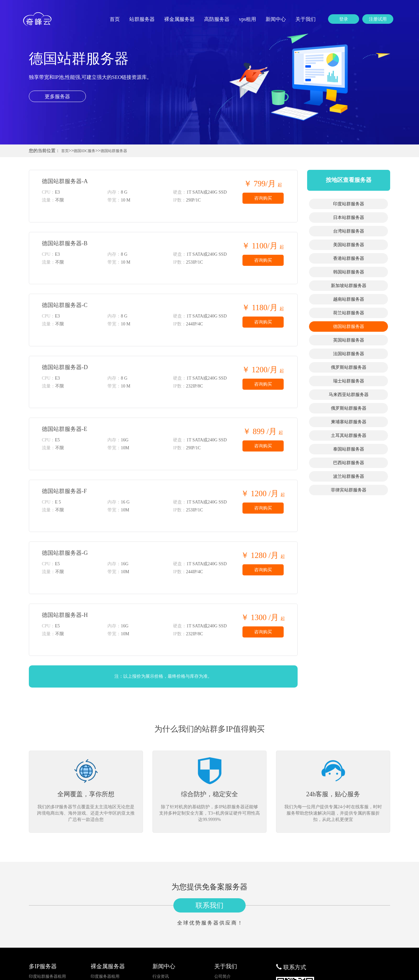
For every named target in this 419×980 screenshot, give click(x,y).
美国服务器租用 (105, 909)
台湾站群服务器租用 (47, 902)
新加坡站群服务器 (349, 286)
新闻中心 (276, 19)
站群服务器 (142, 19)
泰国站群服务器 (349, 449)
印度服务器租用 (105, 886)
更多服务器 (57, 96)
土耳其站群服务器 (349, 436)
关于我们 (306, 19)
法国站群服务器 (349, 354)
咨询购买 (263, 198)
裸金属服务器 (179, 19)
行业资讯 (161, 886)
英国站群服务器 (349, 340)
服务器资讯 (163, 894)
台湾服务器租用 (105, 902)
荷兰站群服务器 (349, 313)
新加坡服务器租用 (107, 932)
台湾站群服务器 (349, 231)
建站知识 (161, 902)
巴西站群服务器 (349, 463)
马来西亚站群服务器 (349, 395)
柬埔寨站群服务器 (349, 422)
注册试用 (378, 19)
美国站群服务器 (349, 245)
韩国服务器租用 (105, 924)
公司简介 (222, 886)
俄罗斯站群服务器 (349, 367)
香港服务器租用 (105, 917)
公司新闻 (161, 909)
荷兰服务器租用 (105, 947)
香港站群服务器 (349, 258)
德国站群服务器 (114, 151)
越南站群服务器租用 (47, 940)
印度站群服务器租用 (47, 886)
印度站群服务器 (349, 204)
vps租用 (248, 19)
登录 (344, 19)
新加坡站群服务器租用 (49, 932)
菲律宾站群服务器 (349, 490)
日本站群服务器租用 (47, 894)
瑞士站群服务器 (349, 381)
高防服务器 (217, 19)
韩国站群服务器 (349, 272)
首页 (115, 19)
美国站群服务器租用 (47, 909)
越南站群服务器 (349, 299)
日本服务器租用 (105, 894)
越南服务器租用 (105, 940)
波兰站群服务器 (349, 476)
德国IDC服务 (84, 151)
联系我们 (209, 815)
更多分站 (222, 902)
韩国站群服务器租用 (47, 924)
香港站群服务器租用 (47, 917)
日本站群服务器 (349, 218)
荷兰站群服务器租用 (47, 947)
